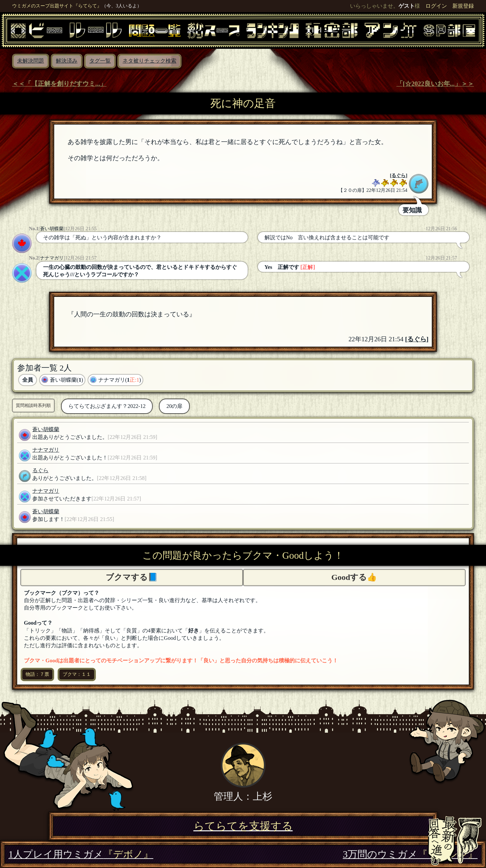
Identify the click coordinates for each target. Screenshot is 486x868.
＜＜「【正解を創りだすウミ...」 (59, 84)
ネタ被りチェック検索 (149, 61)
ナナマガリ (52, 258)
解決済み (67, 61)
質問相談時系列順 (33, 405)
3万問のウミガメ (410, 854)
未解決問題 (31, 61)
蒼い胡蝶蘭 (52, 229)
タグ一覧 (100, 61)
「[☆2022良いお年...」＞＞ (435, 84)
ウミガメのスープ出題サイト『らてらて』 (57, 6)
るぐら (398, 175)
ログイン (436, 6)
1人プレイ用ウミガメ (81, 854)
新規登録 (463, 6)
